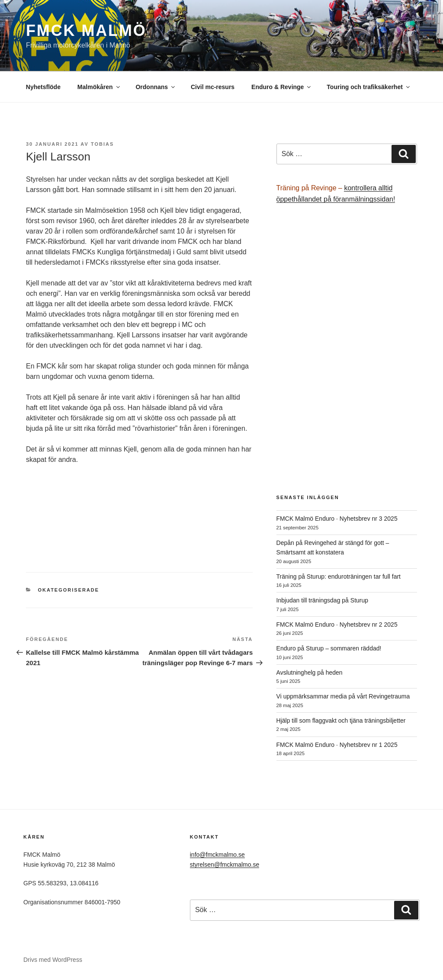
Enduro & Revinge (282, 87)
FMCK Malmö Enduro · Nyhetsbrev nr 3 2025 (337, 519)
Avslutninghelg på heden (310, 673)
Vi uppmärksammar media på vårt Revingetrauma (343, 696)
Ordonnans (156, 87)
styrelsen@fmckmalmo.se (225, 865)
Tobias (102, 144)
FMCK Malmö (86, 30)
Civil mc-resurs (213, 87)
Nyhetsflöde (43, 87)
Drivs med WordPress (53, 960)
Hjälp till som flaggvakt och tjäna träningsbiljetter (341, 721)
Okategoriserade (69, 590)
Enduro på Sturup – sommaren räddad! (329, 648)
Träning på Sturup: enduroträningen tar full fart (339, 576)
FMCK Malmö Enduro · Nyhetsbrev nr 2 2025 (337, 625)
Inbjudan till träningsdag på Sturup (322, 600)
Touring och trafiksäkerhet (369, 87)
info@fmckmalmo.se (217, 855)
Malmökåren (99, 87)
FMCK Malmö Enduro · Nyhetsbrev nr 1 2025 (337, 745)
